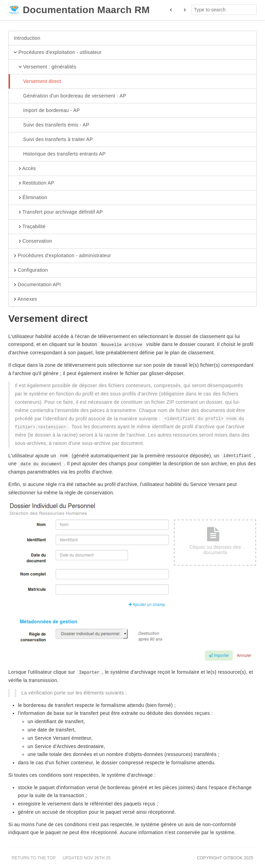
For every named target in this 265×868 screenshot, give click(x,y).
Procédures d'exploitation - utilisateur (58, 53)
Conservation (33, 241)
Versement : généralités (45, 67)
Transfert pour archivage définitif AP (58, 212)
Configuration (31, 270)
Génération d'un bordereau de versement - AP (70, 96)
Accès (25, 169)
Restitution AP (34, 183)
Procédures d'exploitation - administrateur (62, 256)
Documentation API (37, 285)
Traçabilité (30, 227)
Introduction (27, 38)
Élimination (31, 198)
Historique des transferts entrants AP (60, 154)
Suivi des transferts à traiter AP (53, 140)
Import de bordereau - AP (47, 111)
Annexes (25, 299)
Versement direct (37, 82)
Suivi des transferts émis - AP (52, 125)
